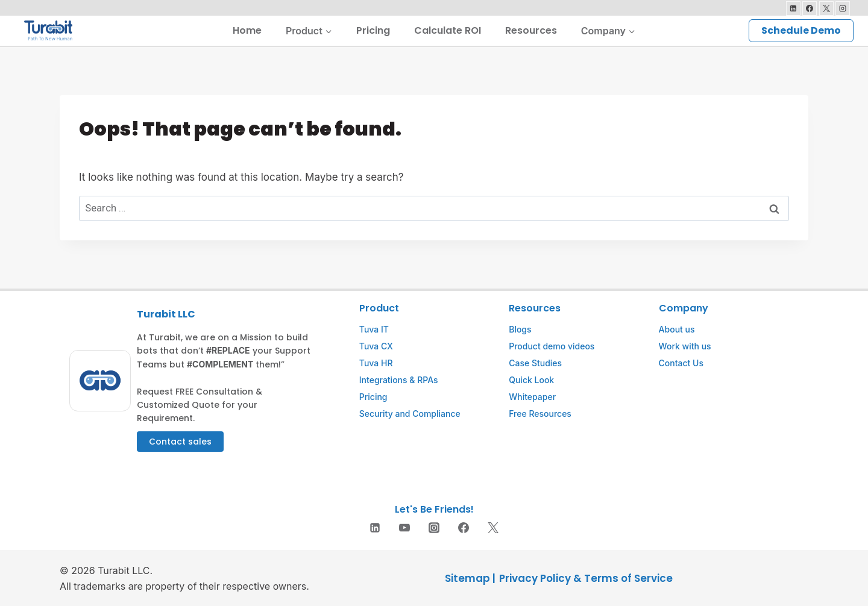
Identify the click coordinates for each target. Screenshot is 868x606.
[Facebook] (810, 8)
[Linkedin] (793, 8)
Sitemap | (470, 578)
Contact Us (681, 363)
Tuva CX (376, 346)
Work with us (685, 346)
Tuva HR (376, 363)
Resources (531, 30)
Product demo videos (552, 346)
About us (677, 329)
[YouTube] (404, 528)
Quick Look (531, 380)
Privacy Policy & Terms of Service (586, 578)
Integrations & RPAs (399, 380)
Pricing (373, 30)
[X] (826, 8)
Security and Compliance (410, 414)
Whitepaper (532, 397)
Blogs (520, 329)
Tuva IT (374, 329)
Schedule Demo (801, 30)
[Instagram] (843, 8)
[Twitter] (493, 528)
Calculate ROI (448, 30)
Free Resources (540, 414)
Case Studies (535, 363)
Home (247, 30)
